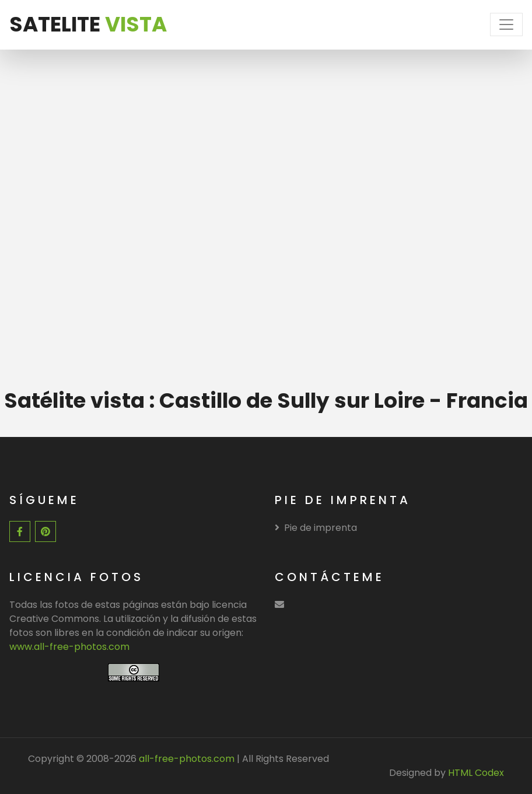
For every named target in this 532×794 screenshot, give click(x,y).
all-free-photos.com (185, 759)
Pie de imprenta (316, 528)
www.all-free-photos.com (69, 647)
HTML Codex (476, 773)
